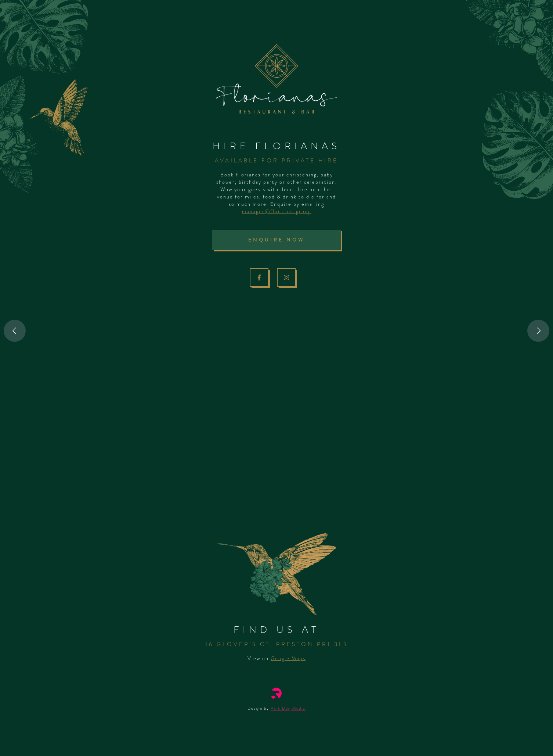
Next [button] (538, 331)
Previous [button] (15, 331)
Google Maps (288, 658)
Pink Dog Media (288, 708)
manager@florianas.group (277, 211)
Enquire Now (276, 240)
